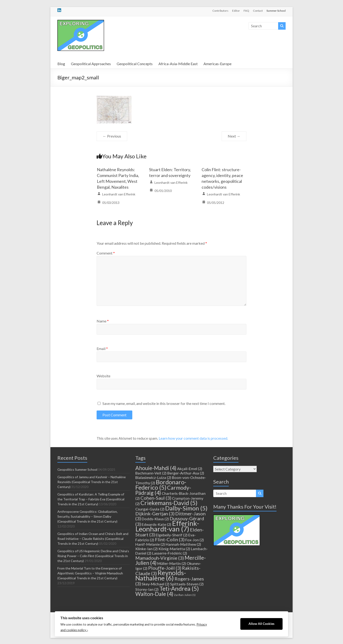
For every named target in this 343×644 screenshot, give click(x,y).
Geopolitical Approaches (91, 64)
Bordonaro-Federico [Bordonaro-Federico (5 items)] (161, 485)
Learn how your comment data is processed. (193, 438)
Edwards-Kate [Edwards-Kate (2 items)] (156, 524)
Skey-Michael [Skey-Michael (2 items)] (156, 584)
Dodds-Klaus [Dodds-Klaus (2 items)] (155, 519)
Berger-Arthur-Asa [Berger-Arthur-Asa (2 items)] (186, 473)
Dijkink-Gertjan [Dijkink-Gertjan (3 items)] (155, 513)
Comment (106, 253)
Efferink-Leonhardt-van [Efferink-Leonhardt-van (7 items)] (167, 526)
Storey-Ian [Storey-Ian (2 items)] (147, 589)
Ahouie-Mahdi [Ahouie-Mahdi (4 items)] (156, 468)
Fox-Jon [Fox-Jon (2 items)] (195, 540)
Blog (61, 64)
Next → (234, 136)
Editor (236, 11)
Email (102, 349)
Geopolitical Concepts (135, 64)
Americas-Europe (217, 64)
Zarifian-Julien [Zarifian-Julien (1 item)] (185, 595)
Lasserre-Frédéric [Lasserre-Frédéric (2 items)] (170, 553)
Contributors (220, 11)
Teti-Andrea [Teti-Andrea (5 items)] (179, 588)
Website (103, 376)
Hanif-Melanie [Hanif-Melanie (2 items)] (150, 544)
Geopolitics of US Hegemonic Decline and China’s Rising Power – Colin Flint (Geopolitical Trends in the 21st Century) (93, 556)
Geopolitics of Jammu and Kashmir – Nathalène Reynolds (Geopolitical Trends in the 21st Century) (92, 482)
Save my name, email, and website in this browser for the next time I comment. (164, 403)
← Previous (112, 136)
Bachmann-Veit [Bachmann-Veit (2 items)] (151, 473)
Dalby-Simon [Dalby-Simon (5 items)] (186, 508)
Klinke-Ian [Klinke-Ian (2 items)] (147, 549)
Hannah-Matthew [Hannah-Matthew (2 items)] (183, 544)
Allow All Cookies (261, 624)
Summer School (276, 11)
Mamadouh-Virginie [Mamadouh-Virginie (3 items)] (160, 558)
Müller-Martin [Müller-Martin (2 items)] (172, 563)
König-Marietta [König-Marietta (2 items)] (174, 549)
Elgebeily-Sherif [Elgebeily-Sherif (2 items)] (172, 535)
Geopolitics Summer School (77, 469)
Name (103, 321)
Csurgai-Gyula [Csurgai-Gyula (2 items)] (150, 509)
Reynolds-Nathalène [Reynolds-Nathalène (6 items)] (161, 575)
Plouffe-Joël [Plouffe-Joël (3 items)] (165, 568)
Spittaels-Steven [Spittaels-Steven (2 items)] (187, 584)
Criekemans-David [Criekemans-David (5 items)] (169, 503)
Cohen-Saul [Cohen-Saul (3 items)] (156, 498)
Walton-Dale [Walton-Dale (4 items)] (154, 594)
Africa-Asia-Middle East (178, 64)
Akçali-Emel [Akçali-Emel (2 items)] (190, 469)
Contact (258, 11)
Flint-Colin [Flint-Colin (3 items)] (170, 539)
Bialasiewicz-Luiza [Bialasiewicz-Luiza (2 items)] (153, 477)
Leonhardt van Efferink (119, 194)
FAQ (246, 11)
